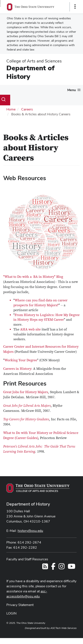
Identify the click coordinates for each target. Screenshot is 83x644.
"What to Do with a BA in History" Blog (33, 277)
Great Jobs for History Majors (26, 392)
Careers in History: (18, 369)
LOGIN (11, 613)
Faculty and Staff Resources (27, 559)
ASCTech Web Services (63, 628)
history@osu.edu (30, 531)
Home (11, 109)
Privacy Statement (20, 605)
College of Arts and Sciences (34, 61)
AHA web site (30, 329)
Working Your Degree (21, 360)
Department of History (30, 72)
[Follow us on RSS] (45, 568)
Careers (27, 109)
